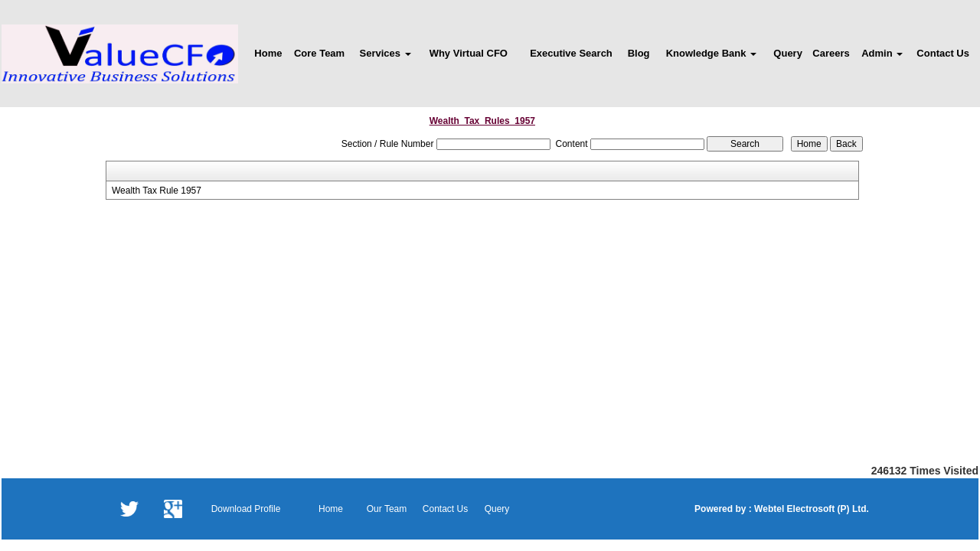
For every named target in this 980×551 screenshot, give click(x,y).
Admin (882, 53)
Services (385, 53)
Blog (639, 53)
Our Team (387, 509)
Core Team (319, 53)
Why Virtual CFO (469, 53)
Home (268, 53)
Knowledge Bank (711, 53)
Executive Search (571, 53)
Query (788, 53)
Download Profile (246, 509)
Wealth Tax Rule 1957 (157, 191)
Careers (831, 53)
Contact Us (943, 53)
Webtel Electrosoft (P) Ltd (809, 509)
